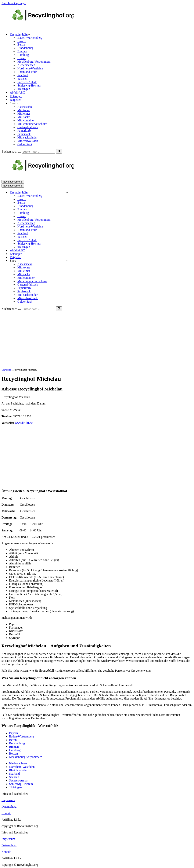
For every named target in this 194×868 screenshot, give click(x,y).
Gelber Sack (25, 144)
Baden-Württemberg (30, 38)
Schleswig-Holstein (29, 85)
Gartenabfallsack (28, 127)
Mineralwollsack (28, 141)
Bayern (22, 41)
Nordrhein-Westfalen (30, 68)
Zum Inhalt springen (14, 3)
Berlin (21, 44)
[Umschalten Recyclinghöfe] (67, 192)
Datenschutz (9, 807)
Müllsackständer (27, 137)
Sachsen (22, 79)
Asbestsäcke (25, 107)
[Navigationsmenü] (13, 182)
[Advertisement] (97, 339)
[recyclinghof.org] (49, 28)
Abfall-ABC (17, 92)
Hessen (22, 58)
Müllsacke (24, 117)
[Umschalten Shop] (67, 261)
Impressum (8, 800)
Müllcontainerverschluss (32, 124)
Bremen (22, 51)
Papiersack (24, 134)
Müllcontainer (26, 120)
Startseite (6, 370)
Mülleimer (24, 114)
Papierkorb (24, 131)
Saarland (23, 75)
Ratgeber (15, 100)
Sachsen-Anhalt (27, 82)
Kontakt (6, 813)
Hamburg (23, 55)
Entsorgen (16, 96)
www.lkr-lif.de (24, 423)
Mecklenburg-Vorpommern (34, 62)
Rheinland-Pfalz (27, 72)
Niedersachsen (26, 65)
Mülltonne (24, 110)
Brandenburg (25, 48)
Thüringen (24, 89)
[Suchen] (39, 152)
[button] (29, 34)
